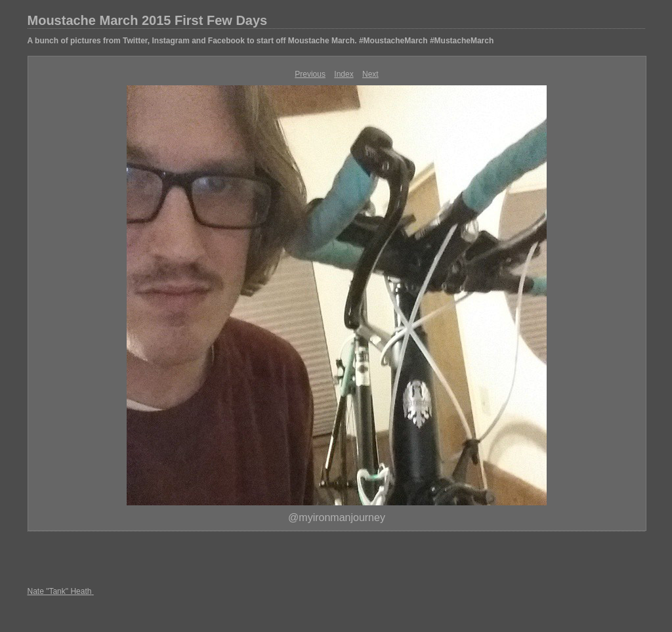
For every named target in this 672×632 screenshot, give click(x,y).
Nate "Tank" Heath (60, 591)
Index (344, 74)
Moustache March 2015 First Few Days (148, 20)
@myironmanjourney (337, 517)
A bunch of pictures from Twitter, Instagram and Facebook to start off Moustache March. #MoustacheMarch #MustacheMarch (261, 41)
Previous (310, 74)
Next (370, 74)
